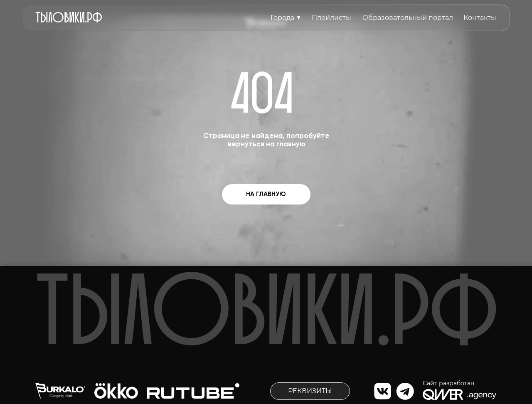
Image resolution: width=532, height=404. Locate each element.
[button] (310, 391)
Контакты (480, 18)
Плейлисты (331, 18)
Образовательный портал (408, 18)
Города (282, 18)
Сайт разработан (448, 383)
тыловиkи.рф (69, 17)
